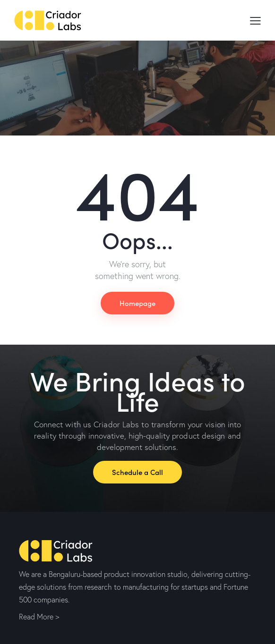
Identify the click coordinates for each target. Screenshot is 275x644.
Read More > (39, 617)
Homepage (137, 303)
